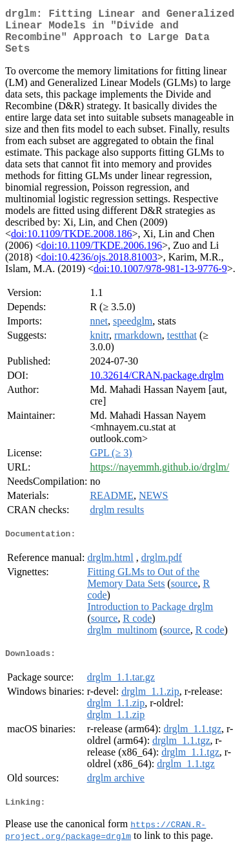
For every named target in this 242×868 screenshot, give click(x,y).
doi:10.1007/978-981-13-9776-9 (160, 279)
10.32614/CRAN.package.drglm (156, 386)
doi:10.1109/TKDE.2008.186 (71, 244)
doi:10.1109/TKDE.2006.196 (102, 256)
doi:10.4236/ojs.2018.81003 (99, 267)
